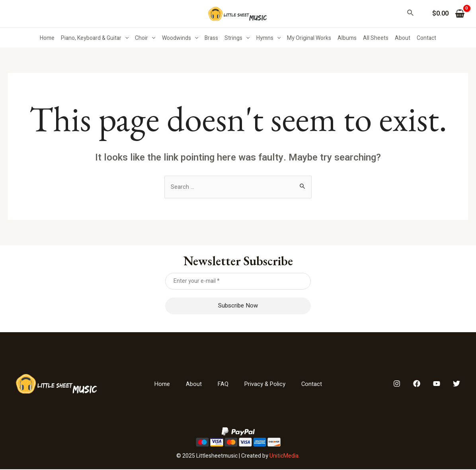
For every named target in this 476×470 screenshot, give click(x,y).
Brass (211, 38)
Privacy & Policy (266, 385)
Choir (145, 38)
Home (47, 38)
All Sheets (376, 38)
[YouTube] (437, 385)
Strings (237, 38)
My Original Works (309, 38)
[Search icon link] (411, 14)
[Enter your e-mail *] (238, 282)
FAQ (222, 385)
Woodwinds (180, 38)
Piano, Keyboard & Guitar (95, 38)
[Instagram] (397, 385)
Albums (347, 38)
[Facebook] (417, 385)
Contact (426, 38)
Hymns (268, 38)
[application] (125, 38)
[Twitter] (456, 385)
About (403, 38)
